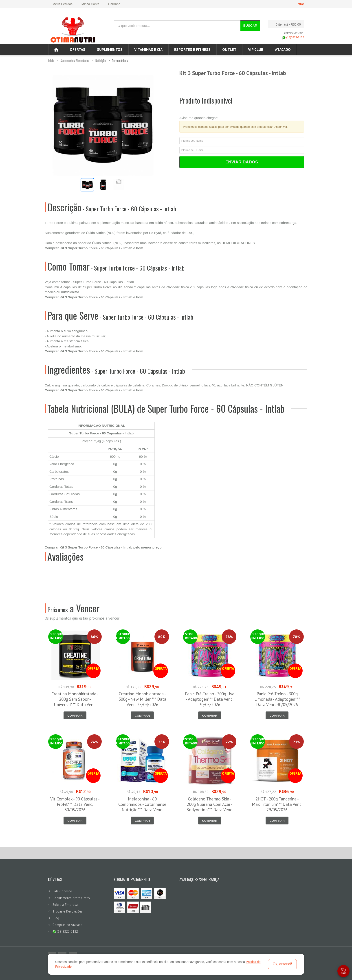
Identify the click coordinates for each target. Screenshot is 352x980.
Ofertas (78, 50)
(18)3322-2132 (293, 37)
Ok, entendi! (282, 964)
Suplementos (110, 50)
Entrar (300, 4)
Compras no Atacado (67, 925)
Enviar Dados (242, 162)
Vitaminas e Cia (148, 50)
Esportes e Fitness (192, 50)
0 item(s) (285, 24)
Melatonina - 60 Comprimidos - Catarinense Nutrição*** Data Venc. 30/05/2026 (142, 807)
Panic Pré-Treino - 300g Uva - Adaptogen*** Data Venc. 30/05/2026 (210, 699)
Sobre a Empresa (65, 905)
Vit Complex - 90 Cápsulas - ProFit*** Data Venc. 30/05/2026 (75, 804)
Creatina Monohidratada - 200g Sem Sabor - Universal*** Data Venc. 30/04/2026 (75, 702)
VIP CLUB (256, 50)
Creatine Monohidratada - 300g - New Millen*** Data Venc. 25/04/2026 (142, 699)
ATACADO (283, 50)
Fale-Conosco (62, 891)
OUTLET (229, 50)
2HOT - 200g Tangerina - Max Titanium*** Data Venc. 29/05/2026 (277, 804)
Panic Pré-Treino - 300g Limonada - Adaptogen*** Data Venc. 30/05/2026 (277, 699)
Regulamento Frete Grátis (71, 898)
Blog (56, 918)
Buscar (250, 25)
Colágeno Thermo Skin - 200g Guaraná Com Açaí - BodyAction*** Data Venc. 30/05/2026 (210, 807)
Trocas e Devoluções (68, 911)
